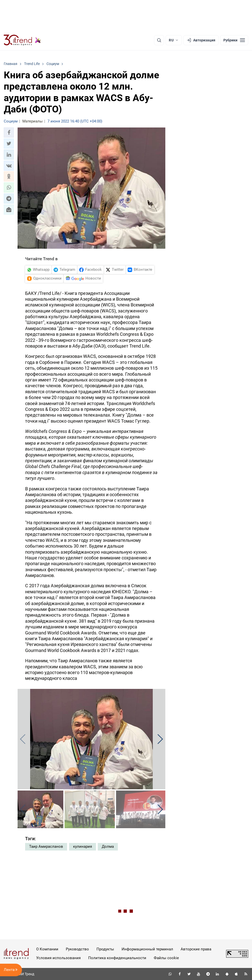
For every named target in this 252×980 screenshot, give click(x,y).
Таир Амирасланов (46, 846)
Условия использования (58, 958)
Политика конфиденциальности (117, 958)
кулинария (83, 846)
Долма (108, 846)
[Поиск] (159, 40)
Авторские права (196, 949)
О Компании (47, 949)
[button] (9, 133)
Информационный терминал (147, 949)
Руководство (77, 949)
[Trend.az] (22, 40)
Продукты (105, 949)
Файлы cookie (166, 958)
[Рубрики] (234, 40)
